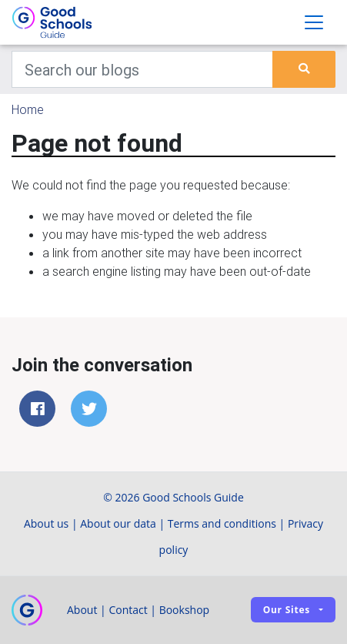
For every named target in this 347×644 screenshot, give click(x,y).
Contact (128, 610)
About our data (118, 523)
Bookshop (185, 610)
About (82, 610)
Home (28, 109)
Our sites (287, 610)
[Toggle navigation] (314, 22)
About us (46, 523)
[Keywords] (142, 69)
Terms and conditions (222, 523)
